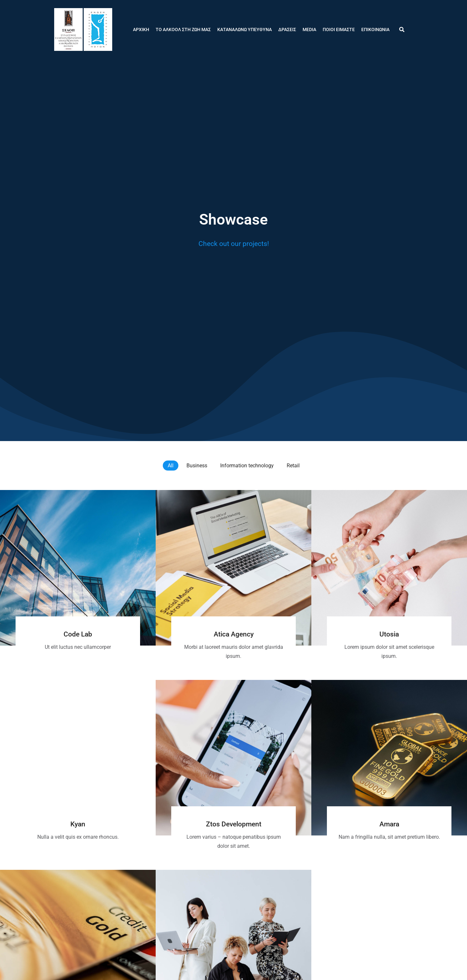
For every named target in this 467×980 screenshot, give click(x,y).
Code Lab (78, 634)
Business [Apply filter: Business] (197, 466)
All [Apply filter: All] (171, 466)
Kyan (78, 824)
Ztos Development (234, 824)
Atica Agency (234, 634)
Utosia (389, 634)
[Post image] (78, 568)
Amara (389, 824)
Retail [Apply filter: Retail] (293, 466)
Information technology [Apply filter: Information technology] (247, 466)
